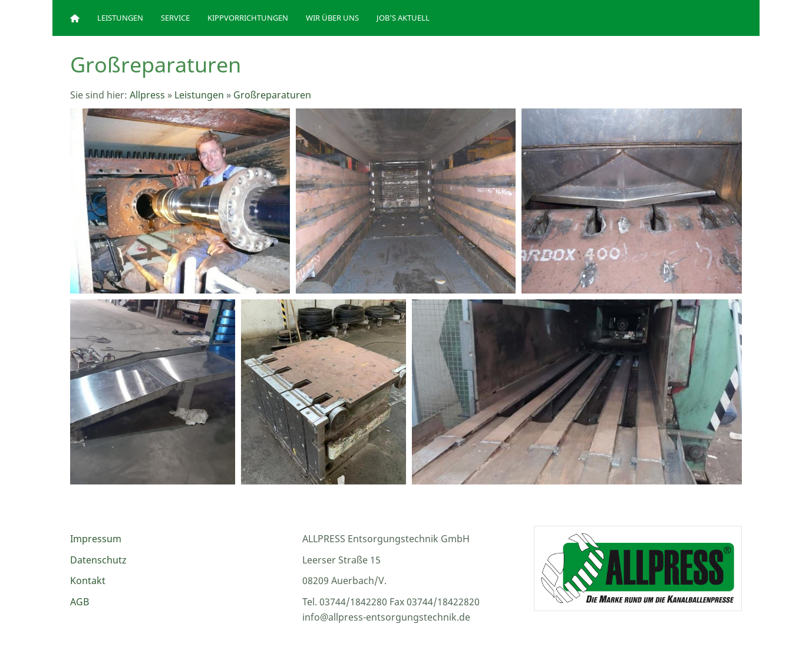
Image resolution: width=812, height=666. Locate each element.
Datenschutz (98, 560)
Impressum (96, 539)
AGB (80, 602)
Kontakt (88, 581)
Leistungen (199, 95)
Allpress (147, 95)
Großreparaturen (272, 95)
